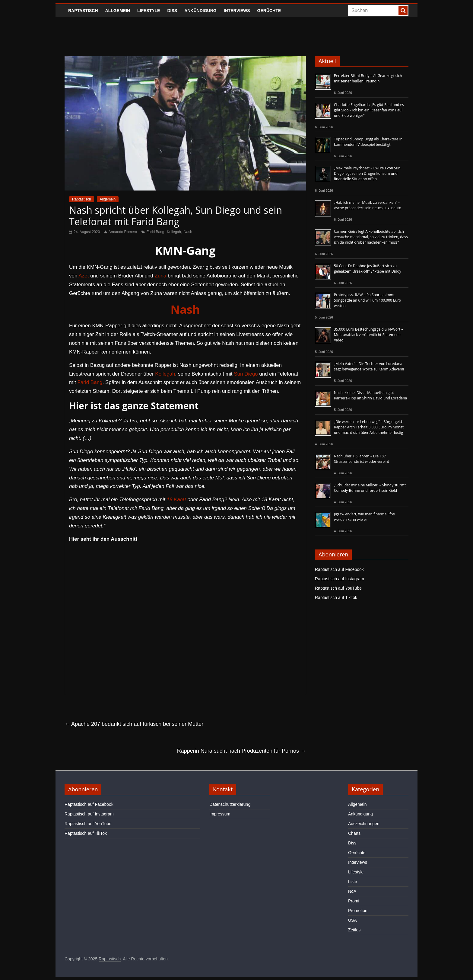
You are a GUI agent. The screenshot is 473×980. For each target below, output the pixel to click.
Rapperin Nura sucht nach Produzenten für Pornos (241, 751)
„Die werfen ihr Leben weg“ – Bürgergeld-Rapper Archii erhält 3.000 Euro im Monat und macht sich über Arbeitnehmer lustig (369, 427)
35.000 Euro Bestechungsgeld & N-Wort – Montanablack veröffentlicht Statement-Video (368, 335)
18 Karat (176, 500)
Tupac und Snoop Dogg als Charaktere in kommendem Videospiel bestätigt (368, 142)
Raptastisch (83, 11)
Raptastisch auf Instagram (340, 579)
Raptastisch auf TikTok (336, 597)
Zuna (161, 276)
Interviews (237, 11)
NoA (352, 891)
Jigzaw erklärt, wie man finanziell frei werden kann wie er (365, 517)
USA (352, 920)
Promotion (358, 911)
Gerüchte (269, 11)
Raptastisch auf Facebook (339, 569)
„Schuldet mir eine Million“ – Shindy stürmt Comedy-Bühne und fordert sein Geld (370, 488)
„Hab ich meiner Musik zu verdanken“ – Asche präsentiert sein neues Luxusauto (368, 205)
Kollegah (174, 232)
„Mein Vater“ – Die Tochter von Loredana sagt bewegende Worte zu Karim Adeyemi (369, 366)
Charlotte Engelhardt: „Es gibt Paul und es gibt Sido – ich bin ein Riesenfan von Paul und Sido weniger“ (369, 110)
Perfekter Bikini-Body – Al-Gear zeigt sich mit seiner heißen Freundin (368, 78)
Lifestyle (149, 11)
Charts (354, 833)
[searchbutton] (403, 11)
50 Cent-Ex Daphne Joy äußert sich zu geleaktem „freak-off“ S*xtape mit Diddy (368, 269)
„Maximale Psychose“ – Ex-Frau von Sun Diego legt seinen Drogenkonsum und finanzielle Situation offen (367, 173)
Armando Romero (123, 232)
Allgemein (118, 11)
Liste (353, 882)
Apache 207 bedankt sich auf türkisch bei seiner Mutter (134, 724)
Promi (354, 901)
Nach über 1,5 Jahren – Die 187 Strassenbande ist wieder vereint (362, 459)
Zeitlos (354, 930)
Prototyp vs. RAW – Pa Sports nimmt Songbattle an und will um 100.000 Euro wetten (367, 300)
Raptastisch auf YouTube (338, 588)
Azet (84, 276)
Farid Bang (156, 232)
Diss (172, 11)
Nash (188, 232)
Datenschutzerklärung (230, 804)
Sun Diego (246, 374)
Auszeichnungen (364, 824)
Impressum (220, 814)
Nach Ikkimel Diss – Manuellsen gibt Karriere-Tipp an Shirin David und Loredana (370, 395)
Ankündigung (200, 11)
